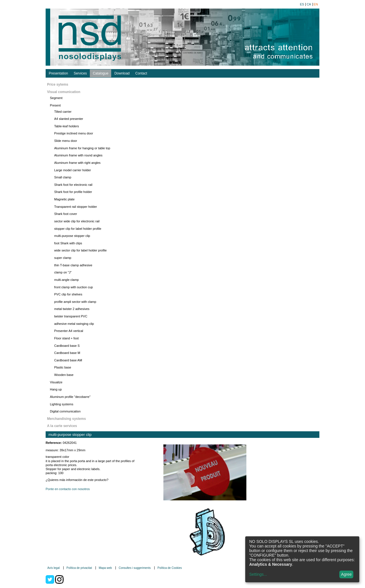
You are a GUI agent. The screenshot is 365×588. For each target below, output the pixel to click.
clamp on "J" (63, 272)
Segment (56, 98)
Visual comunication (64, 92)
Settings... (258, 574)
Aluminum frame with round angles (78, 155)
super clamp (63, 258)
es (302, 4)
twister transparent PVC (71, 316)
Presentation (58, 73)
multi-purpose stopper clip (72, 236)
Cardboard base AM (68, 360)
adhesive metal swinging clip (74, 324)
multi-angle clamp (66, 280)
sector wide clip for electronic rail (77, 221)
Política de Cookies (170, 568)
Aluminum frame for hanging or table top (82, 148)
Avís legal (53, 568)
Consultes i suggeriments (135, 568)
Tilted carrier (63, 112)
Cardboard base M (67, 353)
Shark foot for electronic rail (73, 185)
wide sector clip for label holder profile (80, 250)
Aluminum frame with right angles (77, 163)
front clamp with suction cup (74, 287)
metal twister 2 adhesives (72, 309)
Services (80, 73)
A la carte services (62, 426)
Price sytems (58, 84)
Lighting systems (62, 404)
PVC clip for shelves (68, 294)
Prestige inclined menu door (74, 133)
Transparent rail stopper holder (76, 207)
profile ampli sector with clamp (75, 302)
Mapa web (105, 568)
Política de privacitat (79, 568)
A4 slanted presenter (69, 119)
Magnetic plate (64, 199)
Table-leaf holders (67, 126)
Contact (141, 73)
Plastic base (63, 367)
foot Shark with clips (68, 243)
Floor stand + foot (66, 338)
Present (55, 105)
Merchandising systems (66, 419)
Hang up (56, 389)
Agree (346, 574)
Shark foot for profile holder (73, 192)
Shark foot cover (66, 214)
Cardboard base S (67, 346)
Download (122, 73)
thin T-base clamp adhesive (73, 265)
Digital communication (65, 411)
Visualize (56, 382)
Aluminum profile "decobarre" (70, 397)
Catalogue (101, 73)
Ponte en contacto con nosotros (68, 489)
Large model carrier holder (73, 170)
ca (309, 4)
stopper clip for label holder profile (78, 229)
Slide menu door (66, 141)
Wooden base (64, 375)
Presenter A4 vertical (69, 331)
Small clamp (63, 177)
